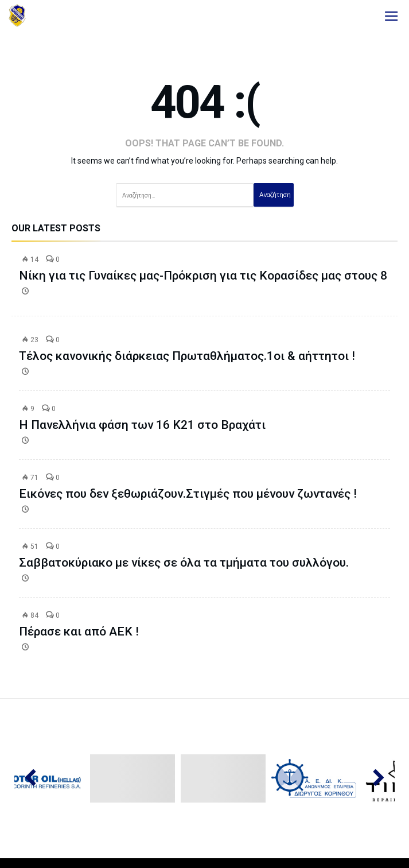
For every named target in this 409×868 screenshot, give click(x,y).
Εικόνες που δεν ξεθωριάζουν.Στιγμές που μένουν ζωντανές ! (188, 494)
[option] (134, 779)
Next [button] (373, 778)
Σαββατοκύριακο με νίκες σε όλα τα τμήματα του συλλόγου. (184, 563)
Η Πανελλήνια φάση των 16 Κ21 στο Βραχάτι (142, 425)
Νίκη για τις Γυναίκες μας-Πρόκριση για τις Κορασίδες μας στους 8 (203, 276)
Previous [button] (36, 778)
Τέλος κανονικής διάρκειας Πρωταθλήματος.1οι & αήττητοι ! (187, 356)
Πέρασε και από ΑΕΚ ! (79, 631)
